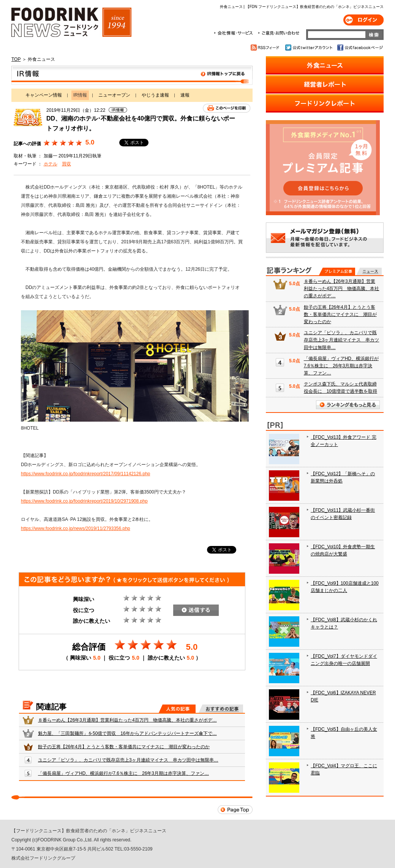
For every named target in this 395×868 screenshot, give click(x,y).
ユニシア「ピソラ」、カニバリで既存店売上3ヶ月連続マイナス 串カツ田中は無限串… (128, 760)
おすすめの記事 (221, 709)
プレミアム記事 (337, 271)
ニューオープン (114, 95)
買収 (66, 164)
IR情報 (132, 75)
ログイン (363, 20)
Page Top (235, 810)
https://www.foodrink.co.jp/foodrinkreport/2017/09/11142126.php (85, 474)
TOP (16, 59)
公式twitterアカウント (309, 48)
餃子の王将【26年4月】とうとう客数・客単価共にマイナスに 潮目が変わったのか (124, 747)
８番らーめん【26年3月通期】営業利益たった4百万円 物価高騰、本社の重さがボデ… (127, 720)
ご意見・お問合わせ (279, 33)
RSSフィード (266, 48)
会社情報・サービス (235, 33)
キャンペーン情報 (44, 95)
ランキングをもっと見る (348, 405)
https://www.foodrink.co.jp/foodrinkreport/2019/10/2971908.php (84, 501)
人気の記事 (177, 709)
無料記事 (369, 271)
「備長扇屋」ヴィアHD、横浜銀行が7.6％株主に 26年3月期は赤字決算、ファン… (123, 773)
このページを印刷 (227, 108)
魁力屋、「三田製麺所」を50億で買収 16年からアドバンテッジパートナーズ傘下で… (127, 733)
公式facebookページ (359, 48)
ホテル (51, 164)
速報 (185, 95)
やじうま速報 (155, 95)
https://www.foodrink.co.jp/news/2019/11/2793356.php (76, 528)
